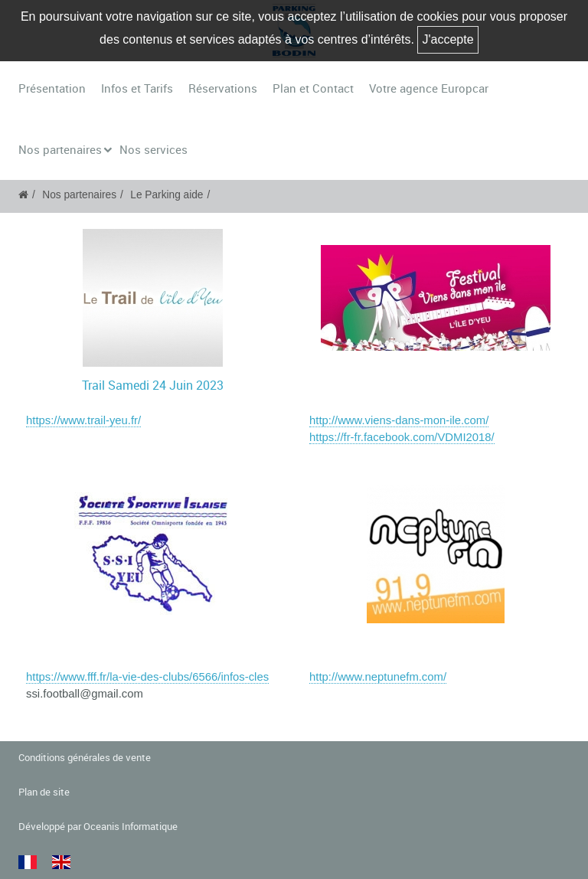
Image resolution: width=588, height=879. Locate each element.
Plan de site (44, 792)
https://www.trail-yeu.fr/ (83, 420)
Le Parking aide (167, 195)
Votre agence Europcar (429, 88)
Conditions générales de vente (85, 758)
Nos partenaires (60, 149)
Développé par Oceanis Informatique (98, 827)
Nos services (154, 149)
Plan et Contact (313, 88)
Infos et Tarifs (137, 88)
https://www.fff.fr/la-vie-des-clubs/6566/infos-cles (147, 677)
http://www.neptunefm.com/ (378, 677)
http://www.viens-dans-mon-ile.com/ (399, 420)
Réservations (223, 88)
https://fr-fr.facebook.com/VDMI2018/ (402, 437)
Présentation (52, 88)
